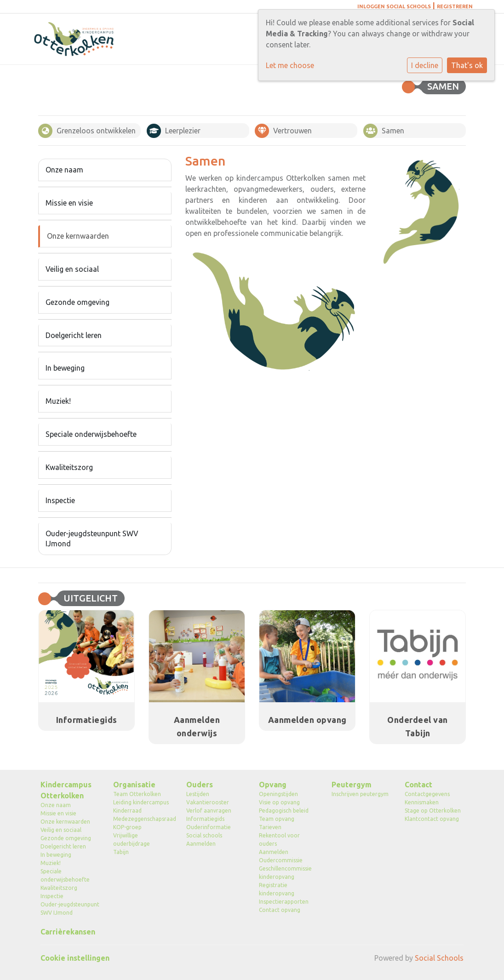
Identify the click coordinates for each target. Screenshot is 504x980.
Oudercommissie (281, 860)
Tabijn (121, 852)
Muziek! (58, 401)
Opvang (273, 785)
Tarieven (270, 827)
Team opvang (277, 819)
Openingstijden (278, 794)
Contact (418, 785)
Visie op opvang (279, 802)
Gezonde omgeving (77, 302)
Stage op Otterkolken (433, 811)
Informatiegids (205, 819)
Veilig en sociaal (72, 269)
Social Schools (439, 958)
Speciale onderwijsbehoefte (91, 434)
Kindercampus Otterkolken (66, 790)
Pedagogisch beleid (284, 811)
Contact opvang (280, 910)
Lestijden (198, 794)
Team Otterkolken (137, 794)
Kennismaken (422, 802)
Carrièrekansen (68, 932)
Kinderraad (127, 811)
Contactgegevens (427, 794)
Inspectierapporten (284, 902)
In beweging (65, 368)
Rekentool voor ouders (279, 840)
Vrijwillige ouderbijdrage (132, 840)
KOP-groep (127, 827)
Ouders (200, 785)
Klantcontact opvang (432, 819)
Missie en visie (69, 203)
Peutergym (352, 785)
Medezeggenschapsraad (143, 819)
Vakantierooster (208, 802)
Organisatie (134, 785)
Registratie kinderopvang (277, 889)
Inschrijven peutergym (360, 794)
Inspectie (60, 500)
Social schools (204, 835)
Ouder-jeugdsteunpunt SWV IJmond (92, 539)
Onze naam (64, 170)
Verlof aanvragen (209, 811)
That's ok (467, 65)
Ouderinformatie (209, 827)
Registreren (455, 6)
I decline (425, 65)
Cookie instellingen (75, 958)
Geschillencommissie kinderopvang (285, 873)
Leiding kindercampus (141, 802)
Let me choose (290, 65)
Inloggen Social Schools (394, 6)
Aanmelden (201, 844)
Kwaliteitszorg (69, 467)
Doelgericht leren (74, 335)
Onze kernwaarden (78, 236)
